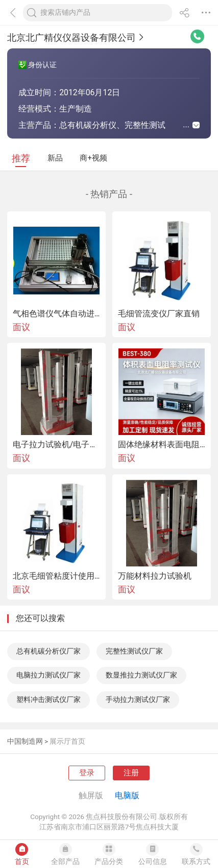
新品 (55, 158)
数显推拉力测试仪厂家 (141, 675)
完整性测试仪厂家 (134, 651)
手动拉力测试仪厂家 (138, 699)
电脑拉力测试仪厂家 (49, 675)
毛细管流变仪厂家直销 (159, 314)
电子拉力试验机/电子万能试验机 (56, 445)
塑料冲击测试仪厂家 (49, 699)
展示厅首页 (67, 741)
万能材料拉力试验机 (155, 576)
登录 (87, 773)
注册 (131, 773)
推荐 (21, 158)
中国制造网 (25, 741)
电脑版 (127, 795)
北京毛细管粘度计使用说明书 (56, 576)
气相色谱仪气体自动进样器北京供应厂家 (56, 314)
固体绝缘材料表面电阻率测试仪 (162, 445)
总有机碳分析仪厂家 (49, 651)
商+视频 (93, 158)
